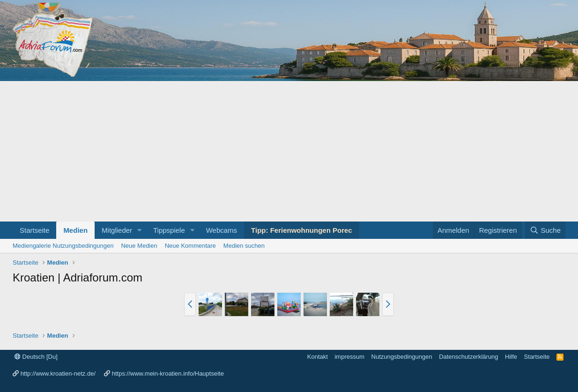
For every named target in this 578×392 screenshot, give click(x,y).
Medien (75, 230)
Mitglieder (117, 230)
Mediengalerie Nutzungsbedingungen (63, 246)
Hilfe (511, 357)
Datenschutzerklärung (468, 357)
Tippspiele (169, 230)
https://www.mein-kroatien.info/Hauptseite (168, 374)
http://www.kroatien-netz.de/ (58, 374)
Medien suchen (244, 246)
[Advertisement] (289, 151)
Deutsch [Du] (36, 357)
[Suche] (545, 230)
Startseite (34, 230)
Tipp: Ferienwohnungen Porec (302, 230)
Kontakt (318, 357)
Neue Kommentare (190, 246)
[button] (140, 230)
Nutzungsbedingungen (402, 357)
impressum (349, 357)
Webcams (222, 230)
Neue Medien (139, 246)
